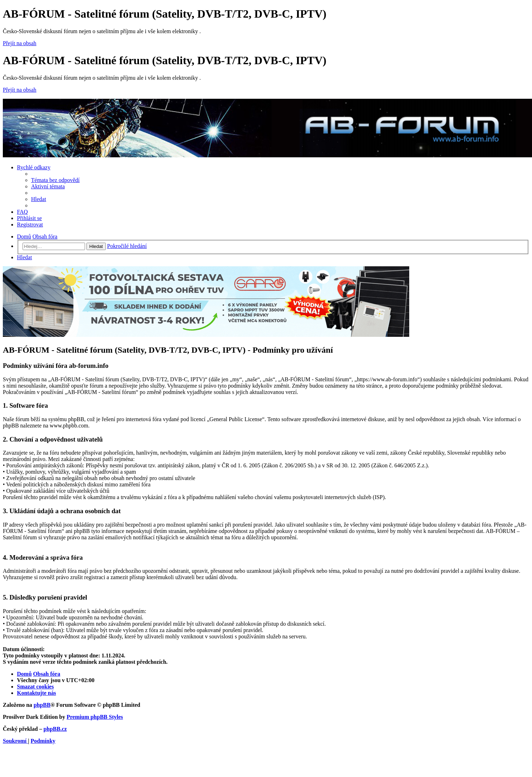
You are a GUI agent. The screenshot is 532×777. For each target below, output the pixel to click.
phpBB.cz (55, 729)
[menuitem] (55, 180)
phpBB (42, 705)
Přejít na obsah (20, 43)
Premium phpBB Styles (95, 717)
